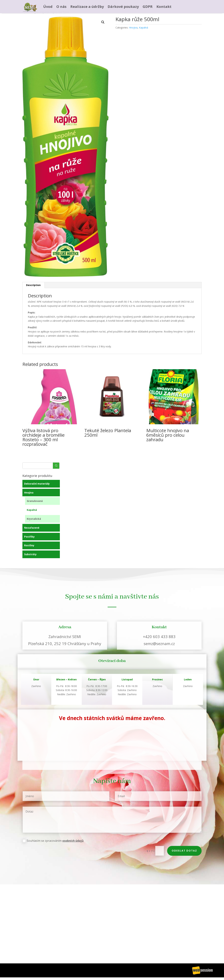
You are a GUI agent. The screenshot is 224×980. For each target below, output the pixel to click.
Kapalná (143, 28)
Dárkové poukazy (123, 7)
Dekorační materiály (37, 484)
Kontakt (164, 7)
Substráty (30, 554)
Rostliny (29, 545)
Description (33, 285)
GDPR (148, 7)
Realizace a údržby (87, 7)
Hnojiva (133, 28)
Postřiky (29, 537)
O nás (61, 7)
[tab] (33, 285)
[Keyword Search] (38, 466)
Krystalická (34, 519)
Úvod (48, 7)
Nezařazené (32, 528)
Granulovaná (35, 501)
